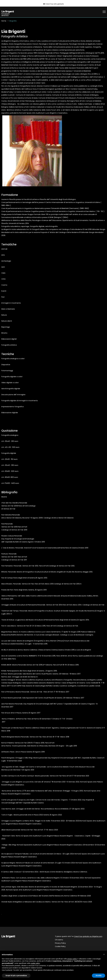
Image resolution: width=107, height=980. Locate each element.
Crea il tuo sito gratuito (54, 4)
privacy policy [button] (72, 959)
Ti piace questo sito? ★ (79, 937)
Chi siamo (59, 940)
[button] (104, 954)
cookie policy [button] (35, 963)
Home (4, 21)
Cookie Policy (60, 947)
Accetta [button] (99, 976)
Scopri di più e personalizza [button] (16, 976)
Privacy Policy (60, 943)
